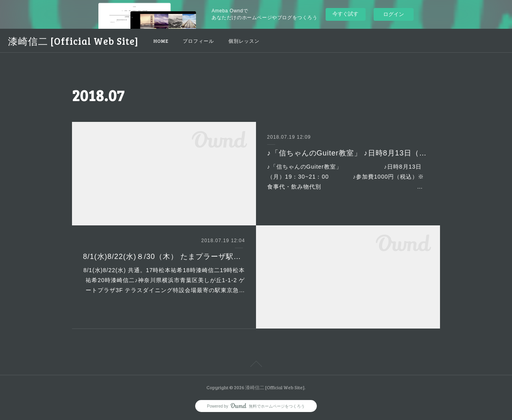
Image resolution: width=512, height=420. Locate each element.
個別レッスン (244, 41)
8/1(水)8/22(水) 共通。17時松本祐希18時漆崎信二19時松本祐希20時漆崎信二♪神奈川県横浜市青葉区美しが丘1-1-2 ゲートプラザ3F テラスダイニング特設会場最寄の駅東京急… (164, 280)
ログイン (394, 14)
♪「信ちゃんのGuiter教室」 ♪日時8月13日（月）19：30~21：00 (348, 153)
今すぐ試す (345, 14)
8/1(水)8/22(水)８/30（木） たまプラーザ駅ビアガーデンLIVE (164, 257)
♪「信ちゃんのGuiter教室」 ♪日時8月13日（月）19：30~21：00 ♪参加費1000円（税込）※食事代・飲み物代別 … (346, 177)
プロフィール (198, 41)
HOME (161, 41)
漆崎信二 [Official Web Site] (73, 41)
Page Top (256, 365)
